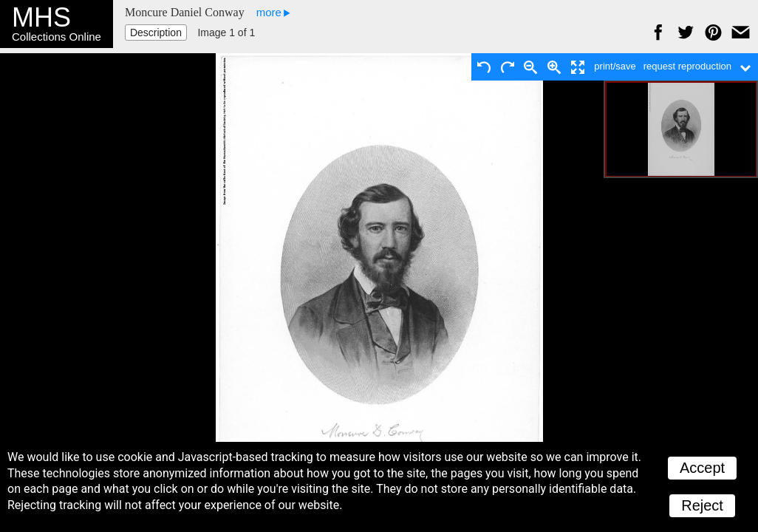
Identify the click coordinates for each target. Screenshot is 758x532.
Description (156, 33)
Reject (702, 505)
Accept (702, 468)
